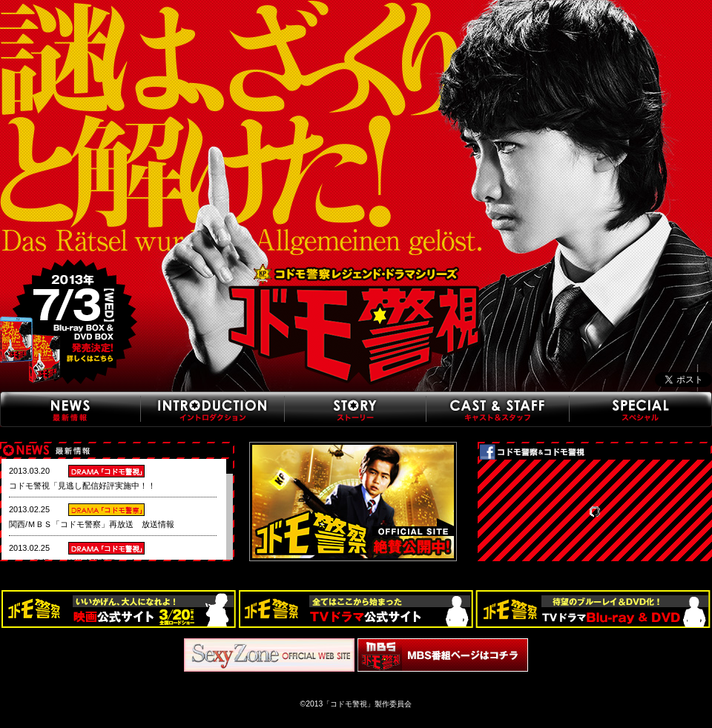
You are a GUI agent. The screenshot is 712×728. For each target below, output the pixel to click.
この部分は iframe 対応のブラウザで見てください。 (113, 514)
